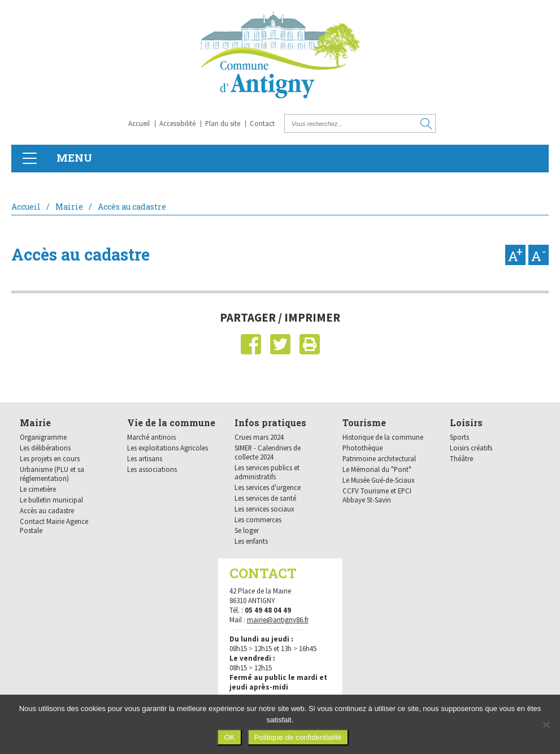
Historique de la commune (383, 437)
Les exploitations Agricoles (168, 448)
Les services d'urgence (268, 487)
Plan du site (223, 123)
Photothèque (363, 448)
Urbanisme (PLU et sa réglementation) (52, 474)
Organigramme (43, 437)
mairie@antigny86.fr (278, 620)
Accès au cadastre (47, 510)
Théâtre (461, 458)
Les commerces (258, 519)
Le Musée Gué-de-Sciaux (379, 480)
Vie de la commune (171, 422)
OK (229, 737)
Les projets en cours (50, 458)
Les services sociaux (264, 509)
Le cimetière (38, 489)
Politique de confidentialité (298, 737)
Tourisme (364, 422)
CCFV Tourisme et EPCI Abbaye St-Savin (377, 495)
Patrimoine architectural (379, 458)
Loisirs (466, 422)
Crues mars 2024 (259, 437)
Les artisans (145, 458)
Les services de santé (265, 498)
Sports (459, 437)
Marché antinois (151, 437)
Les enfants (251, 541)
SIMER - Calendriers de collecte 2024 (268, 452)
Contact (262, 123)
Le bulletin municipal (51, 500)
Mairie (69, 207)
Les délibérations (45, 448)
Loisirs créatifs (471, 448)
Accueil (139, 123)
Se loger (247, 530)
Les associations (152, 469)
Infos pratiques (270, 422)
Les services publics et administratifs (267, 472)
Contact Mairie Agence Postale (54, 526)
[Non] (546, 725)
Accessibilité (177, 123)
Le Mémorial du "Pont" (377, 469)
